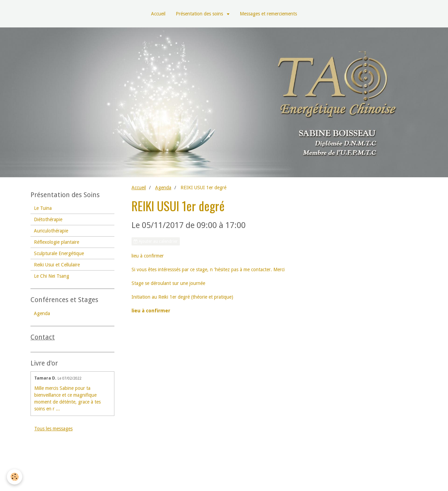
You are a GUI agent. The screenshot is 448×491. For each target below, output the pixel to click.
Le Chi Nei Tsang (52, 276)
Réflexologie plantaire (57, 242)
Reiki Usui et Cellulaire (57, 265)
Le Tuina (43, 208)
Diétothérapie (48, 219)
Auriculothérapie (51, 231)
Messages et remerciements (268, 14)
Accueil (158, 14)
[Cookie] (15, 477)
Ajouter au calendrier (156, 241)
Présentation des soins (200, 14)
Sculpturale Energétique (59, 253)
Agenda (163, 188)
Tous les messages (53, 429)
